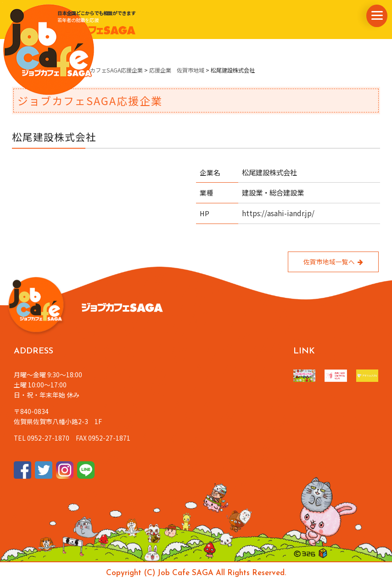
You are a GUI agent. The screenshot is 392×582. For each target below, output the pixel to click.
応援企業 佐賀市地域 (177, 70)
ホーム (20, 70)
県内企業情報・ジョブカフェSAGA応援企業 (89, 70)
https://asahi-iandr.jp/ (278, 213)
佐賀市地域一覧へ (333, 262)
